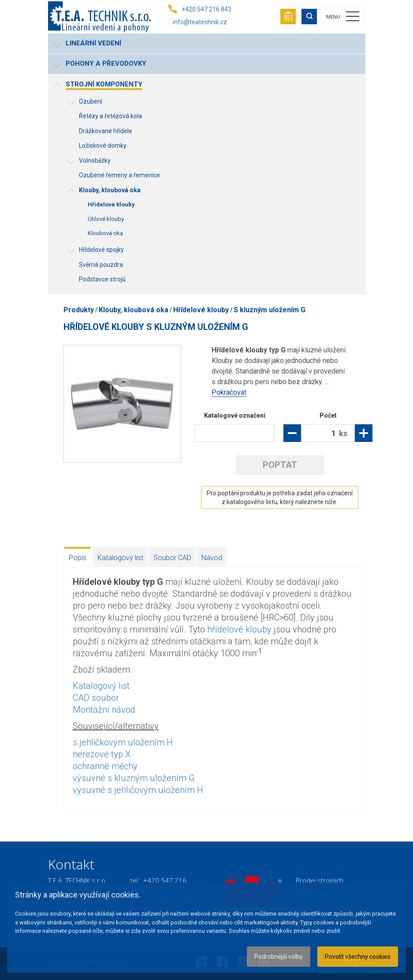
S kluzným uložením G (270, 310)
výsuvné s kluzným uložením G (134, 778)
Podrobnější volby (279, 957)
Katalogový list (120, 558)
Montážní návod (104, 710)
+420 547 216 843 (206, 9)
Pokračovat (229, 392)
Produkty (79, 310)
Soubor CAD (172, 558)
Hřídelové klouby (201, 310)
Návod (212, 558)
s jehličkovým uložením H (123, 742)
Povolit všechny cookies (358, 957)
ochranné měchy (105, 766)
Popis (78, 558)
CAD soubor (96, 698)
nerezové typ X (102, 754)
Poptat (280, 465)
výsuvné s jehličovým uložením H (138, 790)
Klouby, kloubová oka (134, 310)
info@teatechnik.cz (200, 22)
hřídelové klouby (239, 629)
